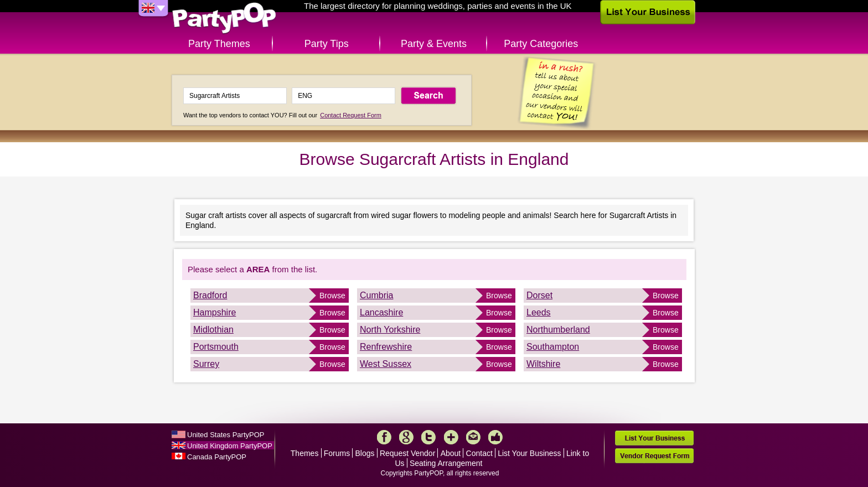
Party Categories (541, 44)
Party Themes (219, 44)
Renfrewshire (386, 347)
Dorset (539, 295)
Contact (479, 453)
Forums (337, 453)
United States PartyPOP (226, 435)
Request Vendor (407, 453)
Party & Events (434, 44)
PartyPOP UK (224, 19)
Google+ (406, 437)
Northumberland (558, 330)
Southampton (553, 347)
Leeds (539, 312)
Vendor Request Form (654, 456)
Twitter (428, 437)
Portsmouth (216, 347)
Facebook (384, 437)
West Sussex (386, 364)
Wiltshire (543, 364)
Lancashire (381, 312)
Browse (332, 296)
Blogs (365, 453)
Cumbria (376, 295)
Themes (305, 453)
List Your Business (529, 453)
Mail (473, 437)
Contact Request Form (351, 115)
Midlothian (213, 330)
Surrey (206, 364)
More (451, 437)
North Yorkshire (390, 330)
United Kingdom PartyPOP (230, 446)
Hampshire (215, 312)
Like (495, 437)
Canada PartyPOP (217, 457)
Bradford (210, 295)
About (451, 453)
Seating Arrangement (446, 463)
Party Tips (327, 44)
